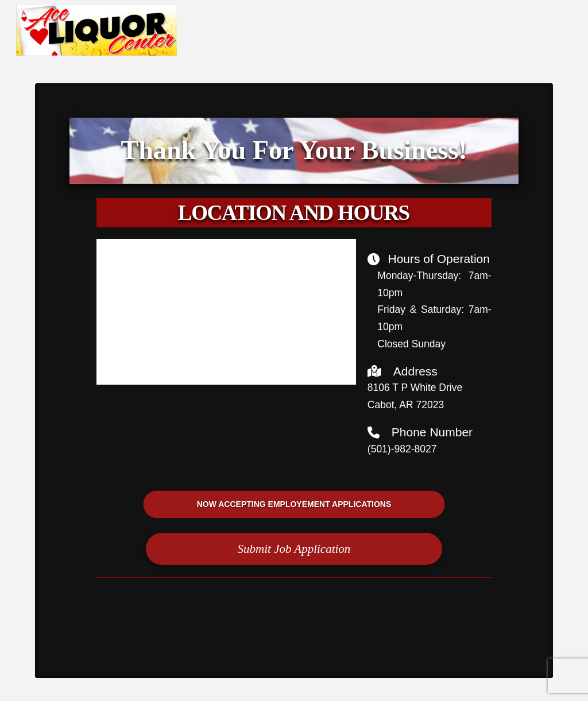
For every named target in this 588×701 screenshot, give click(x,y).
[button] (294, 549)
